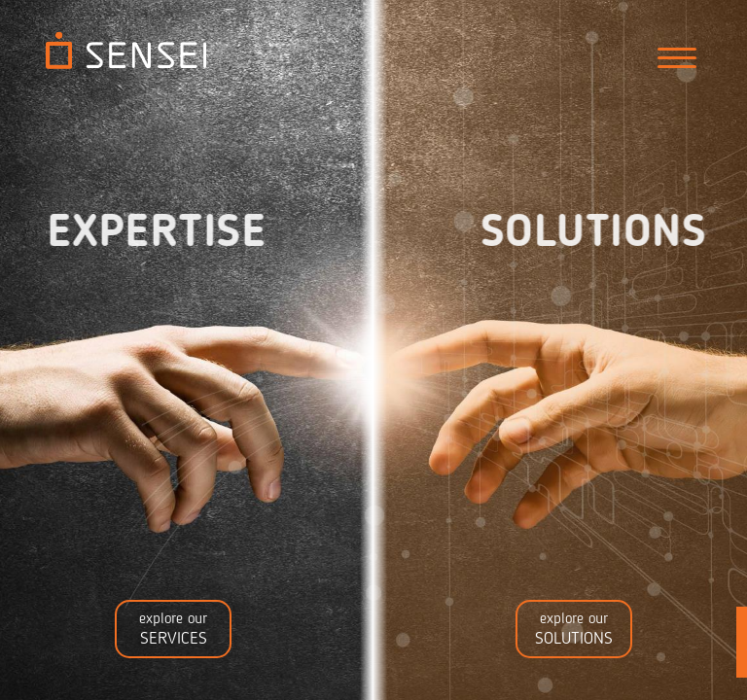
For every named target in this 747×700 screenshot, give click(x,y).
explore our (173, 630)
